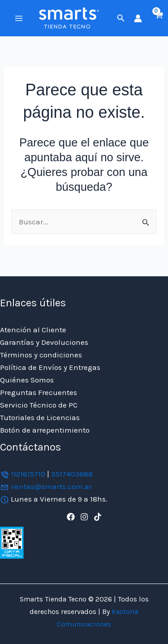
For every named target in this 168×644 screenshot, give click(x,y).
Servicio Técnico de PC (39, 405)
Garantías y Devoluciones (44, 342)
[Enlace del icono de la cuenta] (138, 18)
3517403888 (72, 474)
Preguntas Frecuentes (39, 392)
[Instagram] (84, 517)
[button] (121, 18)
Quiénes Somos (27, 380)
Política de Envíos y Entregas (50, 367)
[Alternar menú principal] (19, 18)
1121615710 (28, 474)
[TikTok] (98, 517)
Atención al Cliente (33, 330)
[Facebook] (71, 517)
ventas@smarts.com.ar (51, 486)
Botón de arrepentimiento (45, 430)
